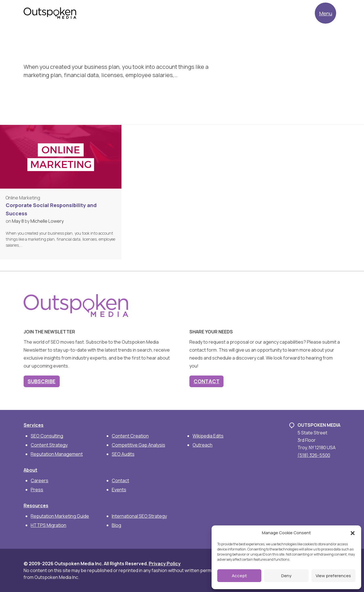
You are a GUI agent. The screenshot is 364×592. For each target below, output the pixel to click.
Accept (239, 576)
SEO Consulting (47, 436)
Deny (286, 576)
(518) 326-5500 (314, 455)
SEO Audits (123, 454)
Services (34, 425)
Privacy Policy (165, 564)
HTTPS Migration (48, 525)
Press (37, 490)
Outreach (202, 445)
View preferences (333, 576)
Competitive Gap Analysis (138, 445)
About (30, 470)
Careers (40, 480)
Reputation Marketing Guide (60, 516)
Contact (207, 381)
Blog (116, 525)
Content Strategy (49, 445)
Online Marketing (23, 198)
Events (119, 490)
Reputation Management (57, 454)
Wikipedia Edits (208, 436)
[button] (353, 533)
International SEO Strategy (139, 516)
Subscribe (42, 381)
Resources (36, 506)
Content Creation (130, 436)
